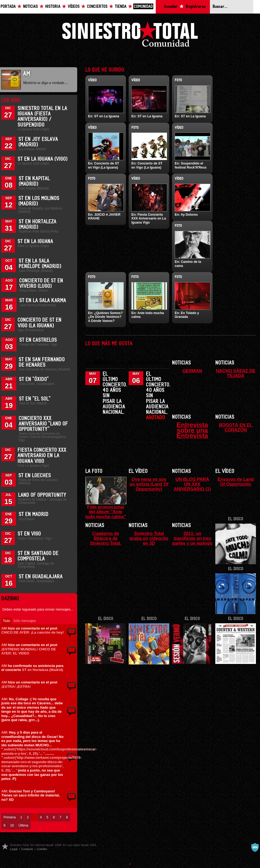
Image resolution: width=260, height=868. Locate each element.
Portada (8, 7)
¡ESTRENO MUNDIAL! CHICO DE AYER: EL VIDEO (29, 651)
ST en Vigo (29, 534)
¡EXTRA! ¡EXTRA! (16, 687)
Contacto (27, 849)
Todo (6, 621)
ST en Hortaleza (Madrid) (43, 670)
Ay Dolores (189, 215)
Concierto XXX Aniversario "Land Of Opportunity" (43, 424)
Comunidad (143, 7)
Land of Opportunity (42, 495)
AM (4, 628)
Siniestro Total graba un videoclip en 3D (149, 538)
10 (12, 825)
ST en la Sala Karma (43, 301)
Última (23, 825)
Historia (53, 7)
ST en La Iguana (35, 241)
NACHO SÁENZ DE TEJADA (236, 373)
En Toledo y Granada (187, 315)
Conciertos (97, 7)
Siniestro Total (130, 36)
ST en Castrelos (38, 340)
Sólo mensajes (25, 621)
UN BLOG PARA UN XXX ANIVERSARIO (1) (192, 484)
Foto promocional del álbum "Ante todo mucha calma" (106, 512)
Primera (10, 817)
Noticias (30, 7)
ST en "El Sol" (35, 399)
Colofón (42, 849)
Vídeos (74, 7)
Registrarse (196, 7)
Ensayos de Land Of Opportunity (235, 482)
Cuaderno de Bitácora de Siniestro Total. (106, 538)
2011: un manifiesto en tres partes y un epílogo (192, 538)
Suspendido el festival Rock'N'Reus (191, 165)
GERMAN (192, 371)
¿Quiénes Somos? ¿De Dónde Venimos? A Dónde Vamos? (105, 317)
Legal (14, 849)
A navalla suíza (255, 847)
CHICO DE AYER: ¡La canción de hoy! (33, 632)
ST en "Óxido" (34, 379)
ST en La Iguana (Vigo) (43, 159)
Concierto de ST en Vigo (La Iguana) (104, 165)
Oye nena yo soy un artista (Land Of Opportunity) (149, 484)
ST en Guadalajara (41, 577)
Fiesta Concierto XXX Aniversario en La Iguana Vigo (42, 456)
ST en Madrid (34, 514)
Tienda (121, 7)
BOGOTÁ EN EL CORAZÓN (235, 427)
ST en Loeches (35, 476)
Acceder (171, 7)
